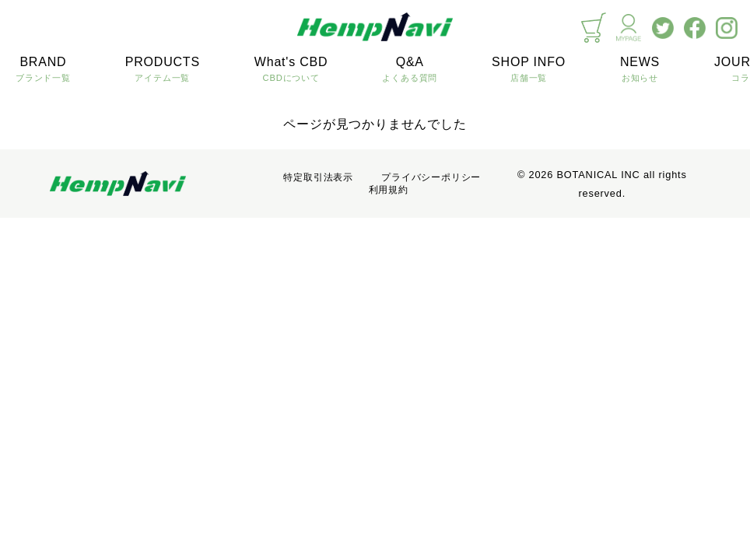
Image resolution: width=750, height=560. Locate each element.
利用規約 (389, 190)
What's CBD (291, 70)
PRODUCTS (163, 70)
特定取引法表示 (318, 177)
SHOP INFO (529, 70)
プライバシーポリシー (431, 177)
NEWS (640, 70)
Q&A (410, 70)
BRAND (43, 70)
